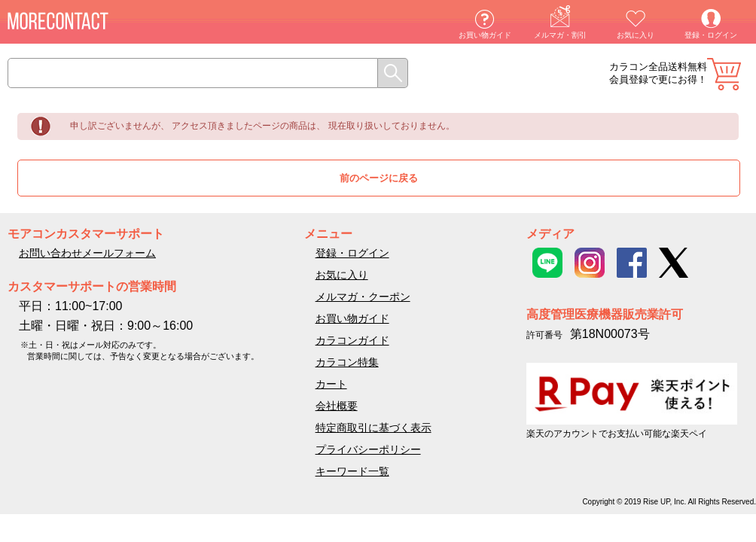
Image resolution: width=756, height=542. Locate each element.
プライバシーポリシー (368, 449)
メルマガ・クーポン (363, 297)
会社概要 (337, 406)
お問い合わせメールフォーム (87, 253)
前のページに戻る (379, 178)
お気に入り (636, 35)
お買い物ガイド (485, 35)
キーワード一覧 (352, 471)
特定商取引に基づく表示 (373, 428)
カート (724, 74)
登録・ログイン (711, 35)
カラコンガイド (352, 340)
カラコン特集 (347, 362)
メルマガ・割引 (560, 35)
